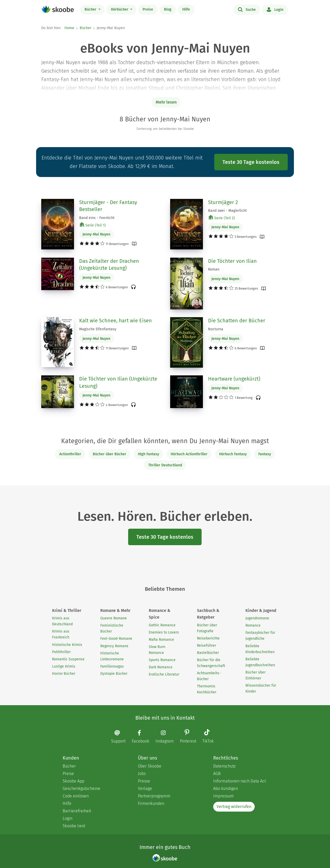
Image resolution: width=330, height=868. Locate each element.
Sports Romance (162, 660)
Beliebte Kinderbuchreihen (260, 649)
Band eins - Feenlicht (97, 218)
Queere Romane (114, 618)
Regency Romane (114, 646)
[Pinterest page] (191, 737)
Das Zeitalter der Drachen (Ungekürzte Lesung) (109, 265)
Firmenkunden (151, 803)
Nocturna (216, 329)
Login (275, 9)
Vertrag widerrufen (234, 807)
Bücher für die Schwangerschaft (211, 663)
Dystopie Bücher (114, 674)
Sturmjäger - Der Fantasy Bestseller (108, 206)
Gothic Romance (162, 625)
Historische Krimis (67, 645)
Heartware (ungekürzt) (234, 379)
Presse (144, 781)
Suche (247, 9)
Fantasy (265, 454)
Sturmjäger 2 (223, 202)
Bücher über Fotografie (207, 628)
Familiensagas (112, 666)
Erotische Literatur (164, 674)
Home (69, 28)
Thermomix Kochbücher (207, 689)
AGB (217, 774)
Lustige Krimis (64, 666)
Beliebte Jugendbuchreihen (260, 662)
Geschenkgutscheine (81, 789)
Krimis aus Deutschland (62, 621)
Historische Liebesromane (112, 656)
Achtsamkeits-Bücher (209, 676)
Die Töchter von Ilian (232, 261)
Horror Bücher (64, 674)
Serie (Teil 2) (222, 218)
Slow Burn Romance (157, 650)
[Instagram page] (167, 736)
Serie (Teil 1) (93, 225)
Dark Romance (161, 667)
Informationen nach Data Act (240, 781)
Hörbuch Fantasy (233, 454)
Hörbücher (120, 9)
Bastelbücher (208, 653)
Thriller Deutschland (165, 465)
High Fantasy (148, 454)
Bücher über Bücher (110, 454)
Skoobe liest (74, 826)
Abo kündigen (226, 789)
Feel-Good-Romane (116, 639)
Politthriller (61, 652)
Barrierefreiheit (77, 811)
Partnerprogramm (154, 796)
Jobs (142, 774)
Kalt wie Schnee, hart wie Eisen (115, 321)
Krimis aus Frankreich (61, 634)
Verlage (145, 789)
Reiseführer (207, 646)
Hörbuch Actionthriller (189, 454)
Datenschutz (224, 766)
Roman (214, 269)
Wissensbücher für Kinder (261, 688)
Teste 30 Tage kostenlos (251, 162)
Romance (253, 625)
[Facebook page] (143, 736)
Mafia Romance (161, 640)
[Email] (121, 736)
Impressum (224, 796)
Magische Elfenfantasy (98, 329)
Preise (148, 9)
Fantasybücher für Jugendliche (260, 636)
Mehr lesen (166, 102)
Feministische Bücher (112, 628)
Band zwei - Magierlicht (227, 211)
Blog (168, 9)
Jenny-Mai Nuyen (96, 234)
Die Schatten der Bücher (237, 321)
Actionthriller (70, 454)
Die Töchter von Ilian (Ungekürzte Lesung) (118, 382)
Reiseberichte (208, 638)
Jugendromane (257, 618)
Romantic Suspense (68, 659)
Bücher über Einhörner (255, 675)
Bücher (91, 9)
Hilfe (186, 9)
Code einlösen (76, 796)
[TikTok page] (211, 737)
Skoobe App (73, 781)
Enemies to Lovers (164, 632)
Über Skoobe (150, 766)
